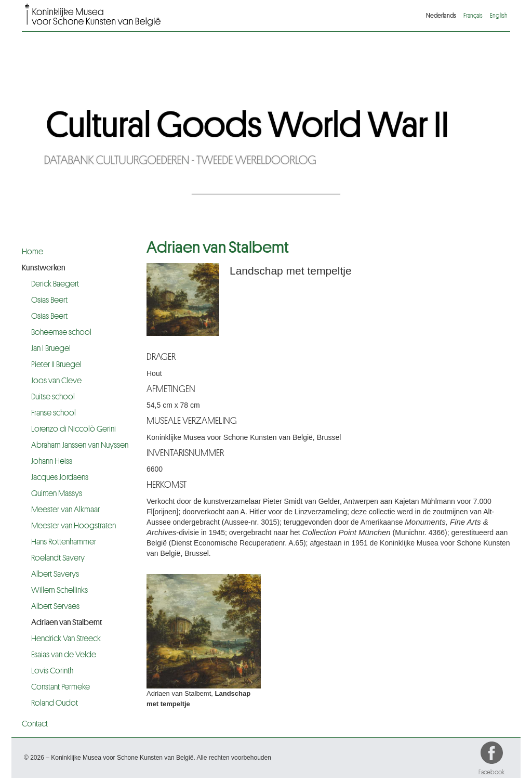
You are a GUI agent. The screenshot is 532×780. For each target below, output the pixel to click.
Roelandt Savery (58, 558)
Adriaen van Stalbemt (66, 622)
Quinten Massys (57, 493)
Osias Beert (49, 300)
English (499, 16)
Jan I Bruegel (51, 348)
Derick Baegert (55, 284)
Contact (35, 724)
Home (32, 252)
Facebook (493, 755)
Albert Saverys (55, 574)
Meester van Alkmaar (65, 510)
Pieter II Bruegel (56, 365)
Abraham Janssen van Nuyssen (80, 445)
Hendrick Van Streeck (66, 639)
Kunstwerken (44, 268)
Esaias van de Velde (64, 655)
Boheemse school (61, 332)
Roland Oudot (55, 703)
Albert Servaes (55, 606)
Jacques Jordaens (60, 477)
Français (473, 16)
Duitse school (53, 397)
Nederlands (441, 16)
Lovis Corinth (52, 671)
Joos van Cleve (56, 381)
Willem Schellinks (59, 590)
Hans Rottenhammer (64, 542)
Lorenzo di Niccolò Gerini (74, 429)
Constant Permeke (61, 687)
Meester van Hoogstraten (74, 526)
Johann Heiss (52, 461)
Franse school (54, 413)
